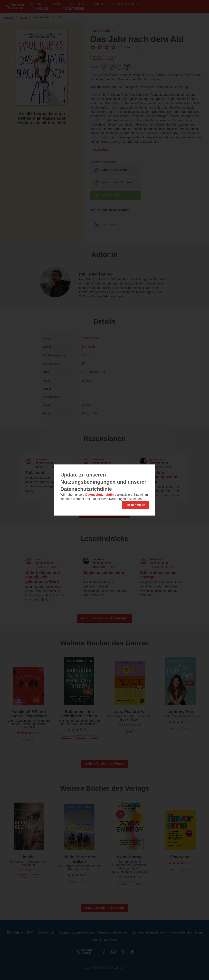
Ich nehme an (135, 505)
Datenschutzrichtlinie (101, 495)
